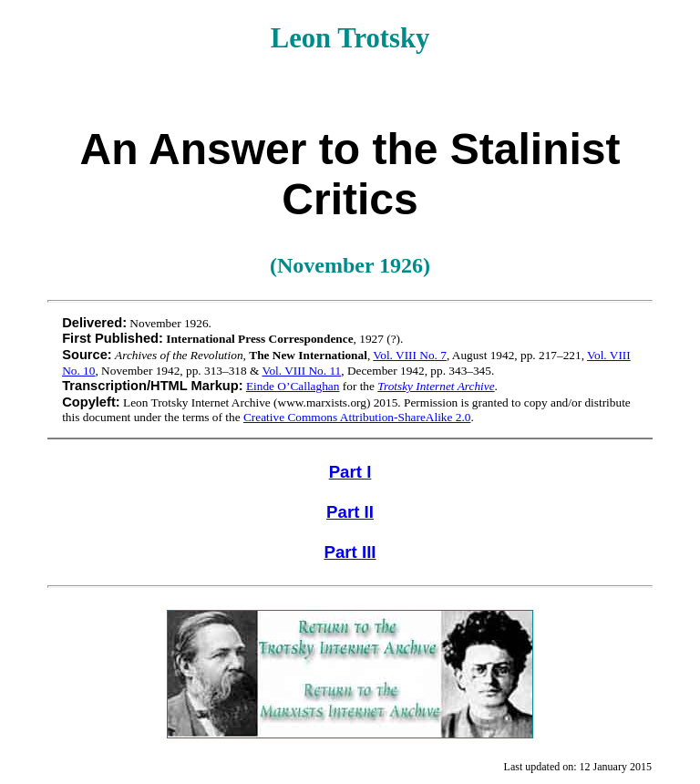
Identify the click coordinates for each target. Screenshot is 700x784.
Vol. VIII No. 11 (301, 371)
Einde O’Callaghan (293, 386)
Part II (350, 512)
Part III (350, 552)
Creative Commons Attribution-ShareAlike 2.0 (357, 417)
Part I (350, 472)
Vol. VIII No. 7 (410, 355)
